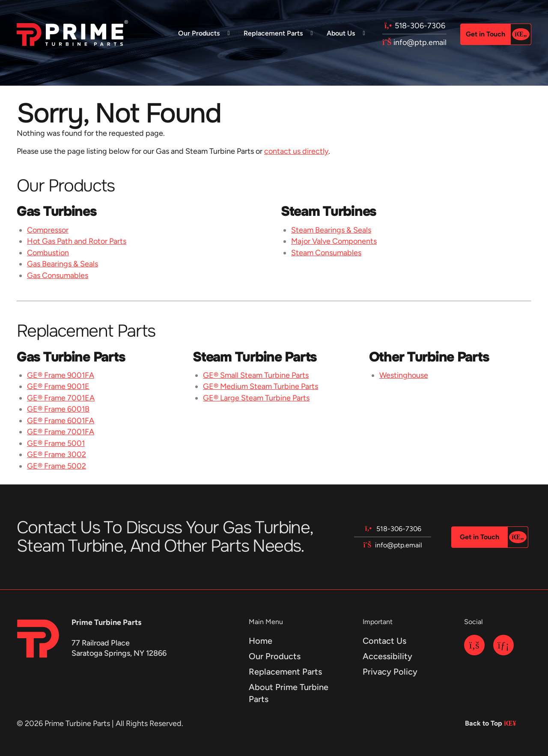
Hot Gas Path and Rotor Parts (77, 241)
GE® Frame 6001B (58, 409)
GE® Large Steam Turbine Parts (256, 398)
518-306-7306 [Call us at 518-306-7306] (415, 26)
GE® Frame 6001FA (61, 421)
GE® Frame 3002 (57, 454)
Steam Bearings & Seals (331, 230)
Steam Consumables (326, 253)
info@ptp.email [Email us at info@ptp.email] (415, 42)
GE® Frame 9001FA (61, 375)
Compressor (48, 230)
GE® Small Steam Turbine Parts (256, 375)
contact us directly (296, 151)
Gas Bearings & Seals (63, 264)
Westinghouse (404, 375)
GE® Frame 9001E (58, 386)
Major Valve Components (334, 241)
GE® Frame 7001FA (61, 432)
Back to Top (489, 723)
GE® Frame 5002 (57, 466)
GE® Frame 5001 (56, 443)
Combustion (48, 253)
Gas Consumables (58, 275)
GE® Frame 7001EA (61, 398)
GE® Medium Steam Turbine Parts (261, 386)
